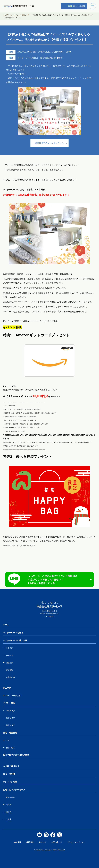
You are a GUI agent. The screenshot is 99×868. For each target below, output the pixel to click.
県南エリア (10, 718)
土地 (8, 740)
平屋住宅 (10, 655)
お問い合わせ (57, 842)
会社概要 (18, 842)
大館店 (9, 805)
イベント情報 (9, 703)
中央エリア (10, 711)
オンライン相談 (10, 782)
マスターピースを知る (13, 633)
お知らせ (42, 842)
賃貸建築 (10, 670)
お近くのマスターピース (14, 790)
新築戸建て (10, 748)
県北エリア (10, 725)
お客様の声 (10, 677)
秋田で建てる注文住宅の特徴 (16, 755)
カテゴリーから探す (14, 696)
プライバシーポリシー (76, 842)
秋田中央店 (10, 797)
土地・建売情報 (10, 733)
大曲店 (9, 819)
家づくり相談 (75, 6)
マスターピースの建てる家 (15, 640)
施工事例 (7, 688)
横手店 (9, 812)
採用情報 (30, 842)
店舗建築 (10, 663)
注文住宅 (10, 648)
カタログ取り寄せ (11, 766)
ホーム (6, 625)
